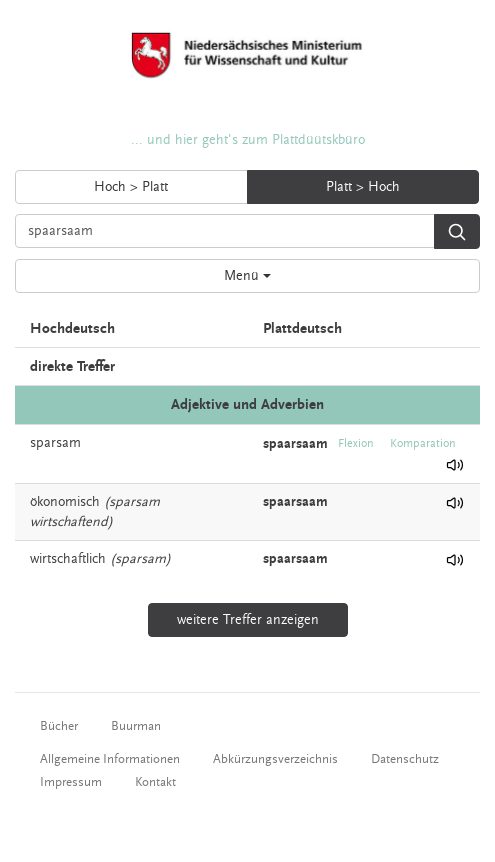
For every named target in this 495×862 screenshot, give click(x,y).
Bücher (59, 726)
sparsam (55, 443)
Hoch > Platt (131, 187)
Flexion (356, 443)
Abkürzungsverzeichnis (275, 759)
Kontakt (155, 782)
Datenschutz (405, 759)
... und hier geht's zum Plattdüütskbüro (248, 140)
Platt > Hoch (363, 187)
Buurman (136, 726)
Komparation (423, 443)
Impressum (71, 782)
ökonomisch (65, 502)
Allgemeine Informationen (110, 759)
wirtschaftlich (68, 559)
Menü (247, 276)
